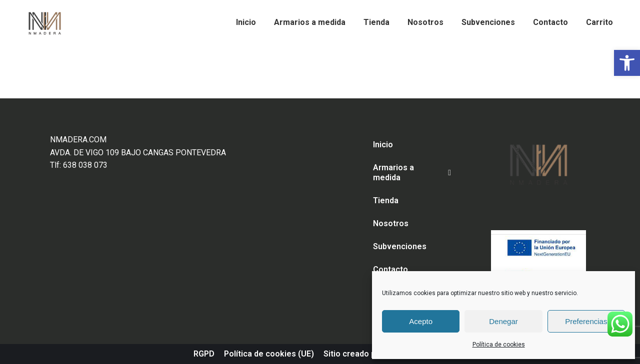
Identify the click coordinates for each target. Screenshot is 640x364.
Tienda (386, 200)
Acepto (421, 321)
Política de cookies (499, 345)
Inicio (383, 145)
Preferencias (586, 321)
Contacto (390, 269)
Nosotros (391, 223)
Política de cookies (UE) (269, 354)
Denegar (503, 321)
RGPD (204, 354)
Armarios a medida (412, 173)
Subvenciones (400, 246)
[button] (627, 63)
